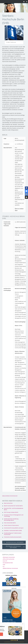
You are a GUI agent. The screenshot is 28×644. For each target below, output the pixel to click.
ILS (4, 566)
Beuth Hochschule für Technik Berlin (13, 506)
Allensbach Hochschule (9, 557)
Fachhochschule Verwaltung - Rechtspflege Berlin (11, 520)
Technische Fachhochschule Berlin (13, 537)
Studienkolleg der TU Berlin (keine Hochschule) (13, 534)
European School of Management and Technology (14, 516)
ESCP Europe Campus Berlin (11, 512)
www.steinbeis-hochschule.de (10, 496)
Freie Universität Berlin (10, 523)
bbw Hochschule (8, 503)
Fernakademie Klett (8, 563)
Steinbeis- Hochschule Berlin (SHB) (13, 530)
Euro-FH (5, 561)
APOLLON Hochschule (9, 559)
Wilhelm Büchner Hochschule (10, 568)
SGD (4, 565)
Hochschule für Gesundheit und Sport (14, 528)
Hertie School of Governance (11, 525)
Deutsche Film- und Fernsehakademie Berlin (14, 509)
